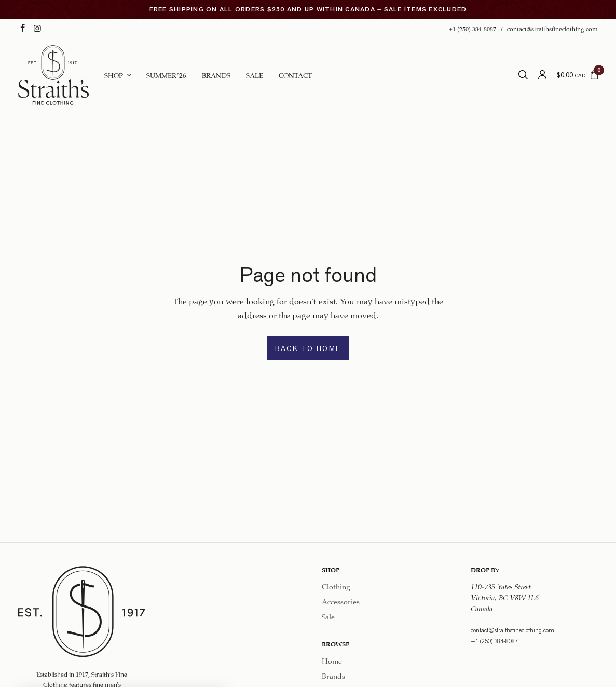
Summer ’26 (166, 75)
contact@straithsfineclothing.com (552, 28)
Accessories (341, 601)
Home (332, 661)
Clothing (336, 586)
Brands (216, 75)
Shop (114, 75)
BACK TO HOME (308, 348)
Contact (295, 75)
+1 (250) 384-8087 (473, 28)
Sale (255, 75)
